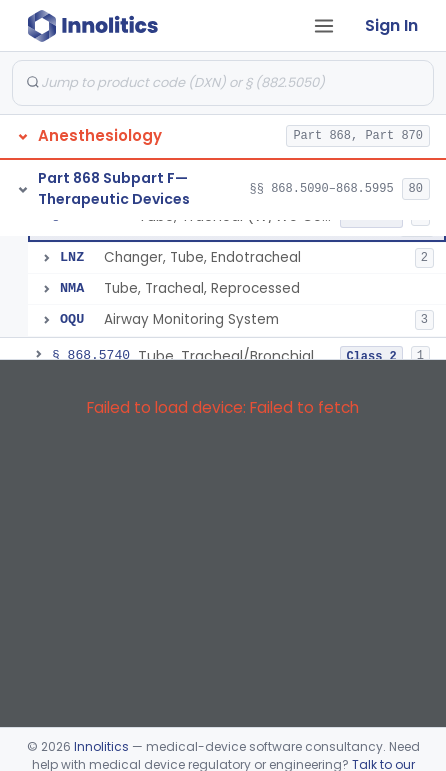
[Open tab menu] (324, 26)
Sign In (391, 25)
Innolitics (101, 746)
